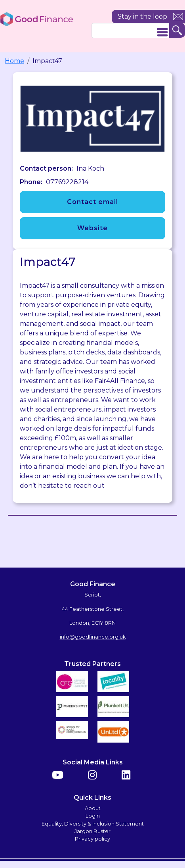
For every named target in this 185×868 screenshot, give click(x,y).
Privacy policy (92, 839)
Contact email (92, 202)
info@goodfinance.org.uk (93, 637)
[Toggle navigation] (162, 32)
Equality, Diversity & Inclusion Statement (93, 824)
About (93, 808)
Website (92, 228)
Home (14, 61)
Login (93, 816)
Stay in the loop (142, 16)
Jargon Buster (92, 831)
